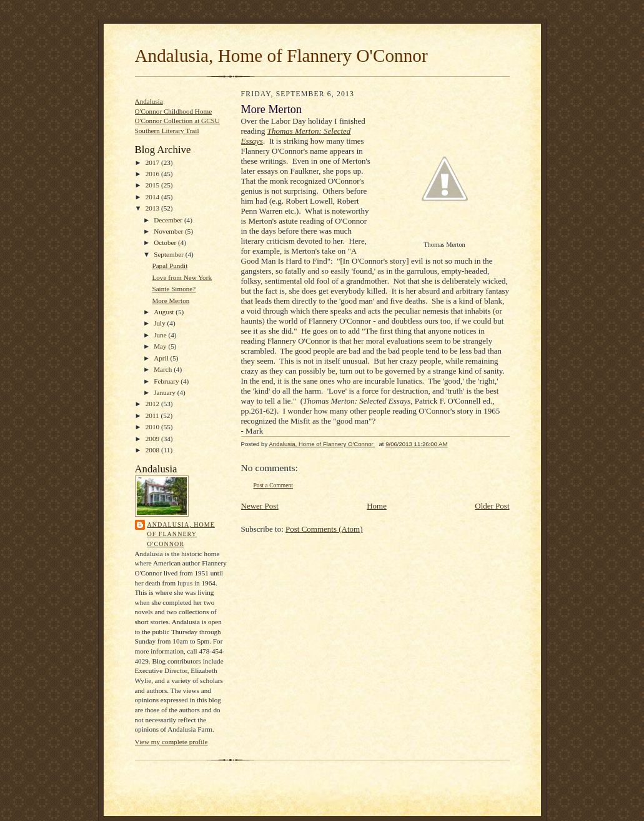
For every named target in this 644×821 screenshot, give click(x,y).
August (165, 312)
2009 (153, 439)
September (170, 254)
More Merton (171, 301)
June (161, 335)
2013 (153, 208)
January (166, 392)
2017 (153, 162)
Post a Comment (274, 485)
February (167, 381)
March (164, 369)
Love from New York (182, 277)
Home (377, 506)
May (161, 346)
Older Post (492, 506)
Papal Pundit (170, 266)
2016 (153, 174)
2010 (153, 427)
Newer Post (260, 506)
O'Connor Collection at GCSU (177, 121)
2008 (153, 450)
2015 (153, 185)
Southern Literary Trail (167, 131)
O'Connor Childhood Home (174, 111)
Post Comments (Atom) (324, 529)
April (162, 358)
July (160, 323)
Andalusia (149, 101)
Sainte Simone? (174, 289)
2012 (153, 404)
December (169, 220)
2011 (153, 415)
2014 (153, 197)
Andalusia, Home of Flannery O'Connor (281, 56)
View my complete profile (171, 742)
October (166, 242)
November (169, 231)
